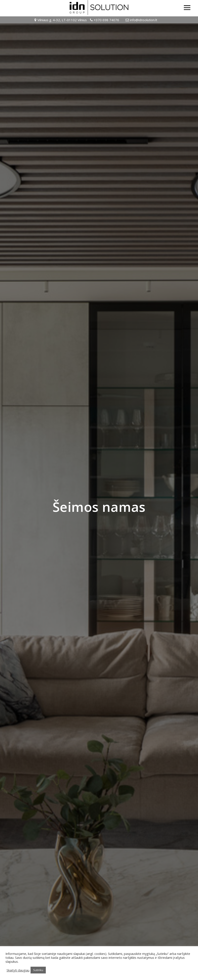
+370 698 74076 (106, 20)
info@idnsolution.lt (144, 20)
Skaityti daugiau (18, 970)
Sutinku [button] (38, 970)
